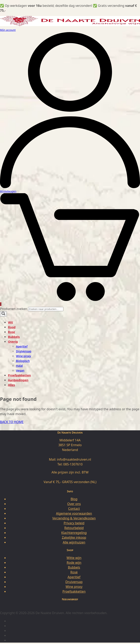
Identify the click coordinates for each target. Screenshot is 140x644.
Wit (10, 322)
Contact (74, 509)
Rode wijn (74, 563)
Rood (12, 327)
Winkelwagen (8, 191)
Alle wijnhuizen (74, 542)
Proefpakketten (19, 375)
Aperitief (22, 346)
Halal (19, 366)
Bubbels (14, 337)
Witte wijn (74, 558)
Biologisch (23, 361)
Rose (11, 332)
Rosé (74, 572)
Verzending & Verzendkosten (74, 518)
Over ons (74, 504)
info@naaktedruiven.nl (74, 459)
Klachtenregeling (74, 533)
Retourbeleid (74, 528)
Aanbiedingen (18, 380)
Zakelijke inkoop (74, 537)
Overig (13, 341)
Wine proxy (23, 356)
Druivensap (24, 351)
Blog (74, 499)
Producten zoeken (14, 309)
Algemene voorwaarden (74, 513)
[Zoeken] (3, 314)
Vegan (20, 370)
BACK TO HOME (12, 422)
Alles (11, 385)
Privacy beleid (74, 523)
